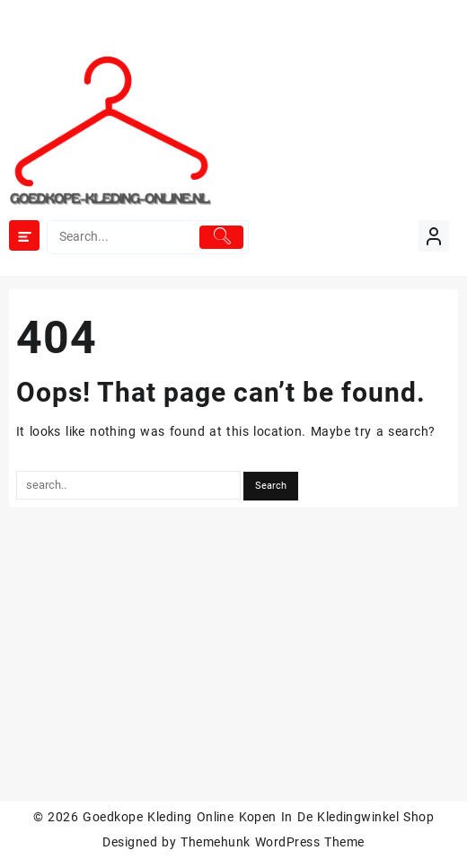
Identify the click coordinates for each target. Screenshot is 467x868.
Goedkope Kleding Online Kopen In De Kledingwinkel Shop (258, 817)
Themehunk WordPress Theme (272, 842)
